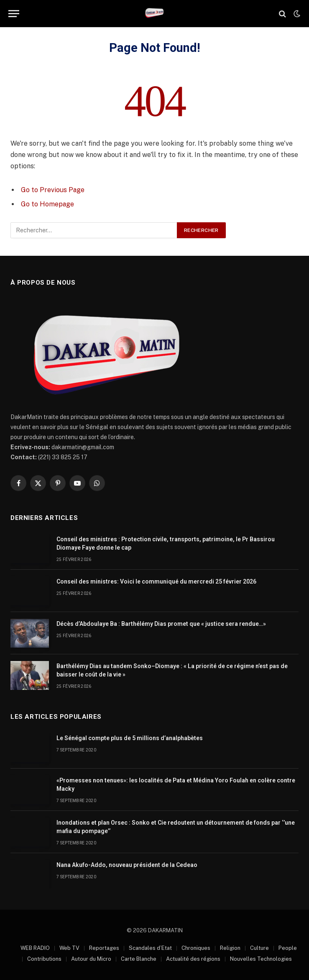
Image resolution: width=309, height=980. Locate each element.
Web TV (69, 948)
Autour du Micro (91, 959)
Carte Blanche (139, 959)
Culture (259, 948)
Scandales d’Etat (150, 948)
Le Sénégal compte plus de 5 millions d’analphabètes (130, 738)
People (288, 948)
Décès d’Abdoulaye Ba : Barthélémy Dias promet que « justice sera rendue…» (161, 624)
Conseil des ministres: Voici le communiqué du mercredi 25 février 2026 (156, 581)
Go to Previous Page (53, 190)
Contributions (44, 959)
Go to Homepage (47, 204)
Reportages (104, 948)
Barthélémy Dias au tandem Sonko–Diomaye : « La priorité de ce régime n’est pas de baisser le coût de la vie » (172, 670)
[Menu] (14, 14)
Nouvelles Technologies (261, 959)
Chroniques (196, 948)
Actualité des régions (193, 959)
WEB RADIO (35, 948)
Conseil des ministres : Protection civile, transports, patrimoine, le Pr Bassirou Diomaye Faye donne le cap (166, 543)
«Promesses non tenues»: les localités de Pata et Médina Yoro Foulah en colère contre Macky (176, 785)
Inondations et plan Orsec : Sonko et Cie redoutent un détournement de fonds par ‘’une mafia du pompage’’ (176, 827)
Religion (230, 948)
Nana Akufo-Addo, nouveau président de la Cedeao (127, 865)
